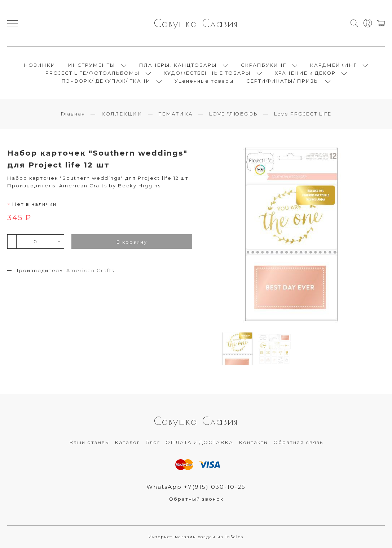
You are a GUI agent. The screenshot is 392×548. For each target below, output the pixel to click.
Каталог (127, 442)
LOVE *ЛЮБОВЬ (234, 114)
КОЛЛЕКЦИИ (122, 114)
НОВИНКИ (40, 65)
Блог (153, 442)
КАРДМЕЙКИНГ (334, 65)
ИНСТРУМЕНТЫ (92, 65)
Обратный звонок (196, 499)
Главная (73, 114)
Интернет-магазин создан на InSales (196, 537)
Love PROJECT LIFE (303, 114)
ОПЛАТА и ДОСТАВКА (199, 442)
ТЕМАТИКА (176, 114)
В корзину (132, 242)
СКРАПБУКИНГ (264, 65)
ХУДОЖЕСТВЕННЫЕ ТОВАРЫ (207, 73)
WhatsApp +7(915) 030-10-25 (196, 487)
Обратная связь (298, 442)
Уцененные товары (204, 81)
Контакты (253, 442)
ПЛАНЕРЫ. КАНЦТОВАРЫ (178, 65)
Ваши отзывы (89, 442)
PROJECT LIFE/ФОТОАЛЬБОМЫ (93, 73)
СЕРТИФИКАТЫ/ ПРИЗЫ (283, 81)
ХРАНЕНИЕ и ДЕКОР (305, 73)
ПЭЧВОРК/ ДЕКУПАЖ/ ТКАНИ (106, 81)
